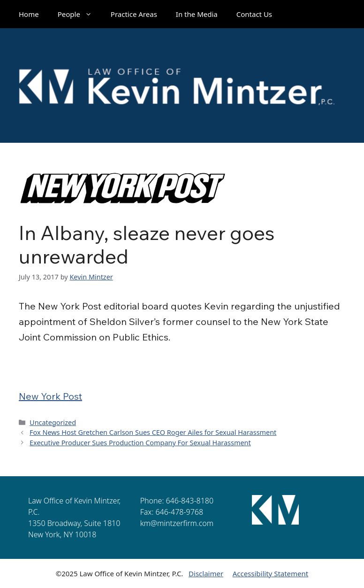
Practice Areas (134, 14)
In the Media (197, 14)
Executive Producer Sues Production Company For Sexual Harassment (140, 443)
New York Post (50, 396)
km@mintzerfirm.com (177, 523)
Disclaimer (206, 573)
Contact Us (254, 14)
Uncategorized (53, 422)
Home (29, 14)
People (80, 14)
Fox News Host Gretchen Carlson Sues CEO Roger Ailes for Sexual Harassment (153, 432)
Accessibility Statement (271, 573)
